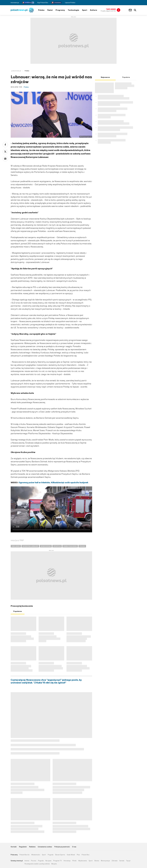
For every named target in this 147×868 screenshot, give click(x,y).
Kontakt (14, 847)
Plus (78, 855)
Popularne (18, 611)
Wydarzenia (83, 861)
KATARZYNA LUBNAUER (30, 546)
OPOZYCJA (57, 546)
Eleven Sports (60, 855)
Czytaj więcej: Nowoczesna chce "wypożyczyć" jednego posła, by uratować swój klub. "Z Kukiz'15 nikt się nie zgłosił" (46, 681)
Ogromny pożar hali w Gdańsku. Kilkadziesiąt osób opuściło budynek (53, 483)
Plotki (74, 861)
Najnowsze (105, 77)
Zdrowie (115, 861)
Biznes (97, 861)
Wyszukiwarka (135, 10)
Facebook (128, 3)
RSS (135, 3)
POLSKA (82, 546)
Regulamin (23, 847)
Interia (27, 861)
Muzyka (54, 864)
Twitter (132, 3)
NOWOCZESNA (46, 546)
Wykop (5, 159)
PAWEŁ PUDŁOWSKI (70, 546)
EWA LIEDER (16, 546)
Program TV (58, 861)
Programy (60, 10)
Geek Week (71, 855)
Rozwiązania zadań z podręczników (37, 864)
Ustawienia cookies (45, 847)
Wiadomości (36, 855)
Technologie (73, 10)
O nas (74, 847)
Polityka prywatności (62, 847)
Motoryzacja (105, 861)
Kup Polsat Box (43, 3)
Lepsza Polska (70, 3)
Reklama (32, 847)
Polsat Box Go (25, 855)
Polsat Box (86, 855)
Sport (85, 10)
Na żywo (48, 861)
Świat (50, 10)
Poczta (34, 861)
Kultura (94, 10)
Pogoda (51, 855)
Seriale (122, 861)
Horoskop (67, 861)
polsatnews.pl (16, 71)
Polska (41, 10)
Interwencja (15, 3)
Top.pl (128, 861)
